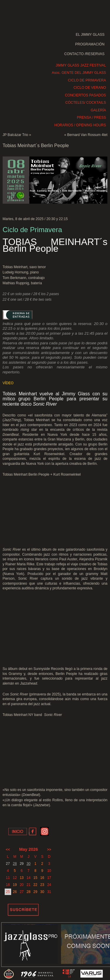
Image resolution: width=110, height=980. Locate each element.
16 (42, 878)
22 (35, 885)
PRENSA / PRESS (91, 118)
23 (42, 885)
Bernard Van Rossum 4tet (87, 135)
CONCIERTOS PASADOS (85, 95)
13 (22, 878)
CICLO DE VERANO (90, 88)
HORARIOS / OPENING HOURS (80, 125)
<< (8, 850)
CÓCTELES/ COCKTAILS (86, 103)
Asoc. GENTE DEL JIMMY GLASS (79, 73)
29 (35, 892)
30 (28, 864)
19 (15, 885)
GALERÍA (98, 110)
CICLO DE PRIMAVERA (87, 80)
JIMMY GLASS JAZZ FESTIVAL (81, 65)
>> (49, 850)
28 (15, 864)
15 (35, 878)
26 (15, 892)
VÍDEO (8, 383)
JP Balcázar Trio (15, 135)
